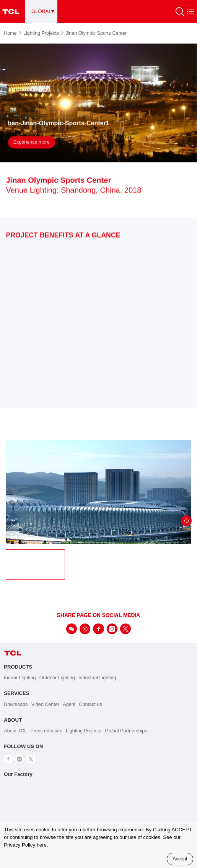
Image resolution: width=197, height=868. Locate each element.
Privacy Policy (20, 845)
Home (12, 33)
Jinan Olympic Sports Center (96, 33)
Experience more (32, 143)
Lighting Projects (43, 33)
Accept (180, 859)
